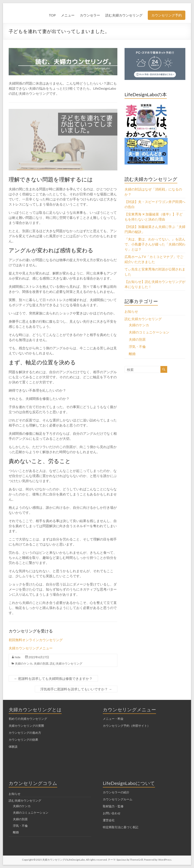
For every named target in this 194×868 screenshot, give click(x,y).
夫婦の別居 (41, 663)
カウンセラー (90, 15)
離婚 (132, 354)
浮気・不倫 (137, 346)
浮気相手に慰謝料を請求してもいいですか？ (76, 689)
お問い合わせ (112, 813)
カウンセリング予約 (167, 15)
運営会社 (109, 820)
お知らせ (131, 311)
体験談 (13, 747)
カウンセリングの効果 (23, 740)
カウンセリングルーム (118, 799)
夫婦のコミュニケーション (149, 332)
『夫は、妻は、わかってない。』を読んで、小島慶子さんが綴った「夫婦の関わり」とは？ (155, 244)
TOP (52, 15)
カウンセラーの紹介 (116, 792)
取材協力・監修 (113, 806)
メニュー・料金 (113, 719)
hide (18, 657)
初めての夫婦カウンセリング (28, 719)
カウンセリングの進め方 (25, 733)
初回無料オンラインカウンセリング (36, 640)
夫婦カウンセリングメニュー (31, 648)
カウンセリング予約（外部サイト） (126, 726)
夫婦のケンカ (24, 663)
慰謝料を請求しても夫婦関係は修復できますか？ (53, 678)
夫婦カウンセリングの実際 (26, 726)
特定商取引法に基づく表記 (121, 827)
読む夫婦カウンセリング (124, 15)
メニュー (68, 15)
